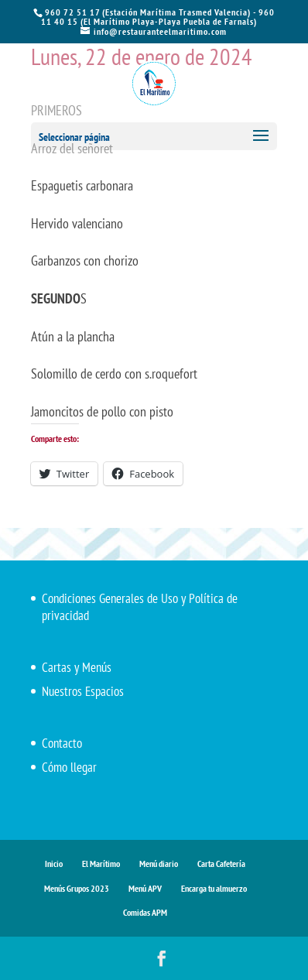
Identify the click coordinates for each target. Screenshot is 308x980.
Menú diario (159, 863)
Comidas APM (145, 912)
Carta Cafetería (221, 863)
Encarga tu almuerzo (214, 888)
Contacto (62, 743)
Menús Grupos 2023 (77, 888)
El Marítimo (101, 863)
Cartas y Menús (77, 667)
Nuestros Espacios (83, 691)
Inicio (54, 863)
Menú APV (145, 888)
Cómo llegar (69, 767)
